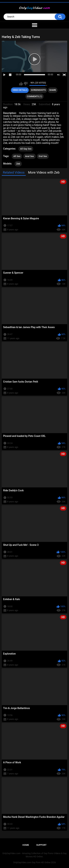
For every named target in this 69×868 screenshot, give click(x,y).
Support (41, 845)
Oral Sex (43, 156)
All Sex (17, 156)
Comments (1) (35, 96)
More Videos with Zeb (44, 172)
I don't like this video (26, 84)
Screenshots (38, 90)
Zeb (18, 164)
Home (26, 845)
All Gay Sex (26, 149)
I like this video (21, 84)
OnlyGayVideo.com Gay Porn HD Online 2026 (34, 862)
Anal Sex (29, 156)
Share (53, 90)
